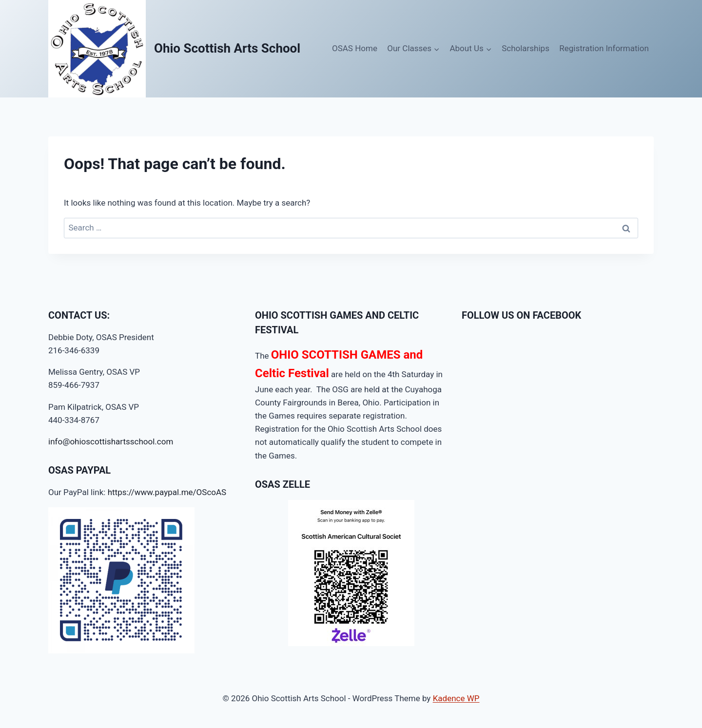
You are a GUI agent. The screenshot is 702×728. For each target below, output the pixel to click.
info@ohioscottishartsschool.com (111, 441)
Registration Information (604, 48)
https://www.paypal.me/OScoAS (167, 492)
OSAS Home (355, 48)
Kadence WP (456, 698)
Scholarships (526, 48)
